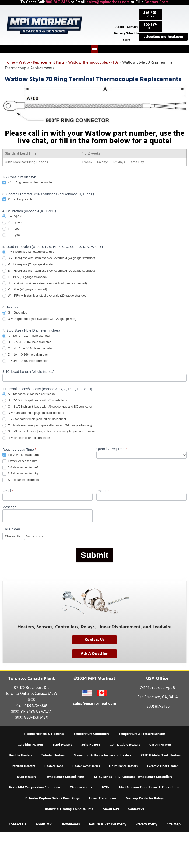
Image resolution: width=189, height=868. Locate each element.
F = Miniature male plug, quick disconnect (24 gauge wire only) (47, 426)
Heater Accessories (86, 766)
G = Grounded (15, 313)
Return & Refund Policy (108, 824)
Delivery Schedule (126, 33)
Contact (132, 27)
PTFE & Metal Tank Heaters (161, 755)
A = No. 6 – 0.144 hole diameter (26, 336)
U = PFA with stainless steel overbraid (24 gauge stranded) (45, 283)
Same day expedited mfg (22, 480)
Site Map (174, 824)
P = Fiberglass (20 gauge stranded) (29, 265)
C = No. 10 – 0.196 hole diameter (27, 348)
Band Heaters (62, 745)
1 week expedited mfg (20, 461)
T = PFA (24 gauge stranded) (24, 277)
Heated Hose (54, 766)
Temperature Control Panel (65, 777)
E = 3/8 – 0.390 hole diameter (25, 361)
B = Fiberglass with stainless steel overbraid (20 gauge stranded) (49, 271)
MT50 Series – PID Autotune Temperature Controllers (133, 777)
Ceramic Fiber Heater (162, 766)
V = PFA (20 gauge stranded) (25, 289)
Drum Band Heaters (123, 766)
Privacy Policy (146, 824)
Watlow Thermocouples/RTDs (93, 62)
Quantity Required (112, 449)
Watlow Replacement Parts (42, 62)
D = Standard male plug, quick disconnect (33, 413)
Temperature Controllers (91, 734)
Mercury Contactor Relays (145, 798)
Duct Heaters (26, 777)
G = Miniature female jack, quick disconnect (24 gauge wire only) (49, 432)
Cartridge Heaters (31, 745)
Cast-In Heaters (160, 745)
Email (8, 491)
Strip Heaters (91, 745)
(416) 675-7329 (35, 705)
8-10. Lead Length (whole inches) (28, 372)
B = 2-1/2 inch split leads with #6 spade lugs (35, 400)
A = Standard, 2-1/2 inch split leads (28, 394)
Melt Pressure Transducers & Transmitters (149, 788)
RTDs (106, 788)
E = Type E (12, 235)
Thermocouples (81, 788)
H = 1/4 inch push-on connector (26, 438)
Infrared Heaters (23, 766)
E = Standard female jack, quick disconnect (34, 419)
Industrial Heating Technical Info (69, 809)
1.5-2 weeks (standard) (21, 455)
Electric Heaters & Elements (44, 734)
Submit (95, 555)
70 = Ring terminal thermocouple (27, 182)
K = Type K (12, 223)
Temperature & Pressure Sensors (142, 734)
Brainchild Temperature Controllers (35, 788)
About (120, 27)
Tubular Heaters (53, 755)
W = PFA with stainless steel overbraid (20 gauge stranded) (45, 296)
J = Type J (12, 216)
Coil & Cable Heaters (125, 745)
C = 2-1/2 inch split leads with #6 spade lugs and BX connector (47, 407)
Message (9, 507)
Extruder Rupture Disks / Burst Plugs (52, 798)
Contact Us (136, 809)
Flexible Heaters (20, 755)
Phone (103, 491)
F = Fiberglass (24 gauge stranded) (29, 252)
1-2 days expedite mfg (20, 474)
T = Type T (12, 229)
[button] (95, 49)
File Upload (11, 529)
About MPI (111, 809)
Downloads (71, 824)
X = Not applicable (17, 199)
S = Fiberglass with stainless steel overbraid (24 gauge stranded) (49, 258)
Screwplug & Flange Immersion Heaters (103, 755)
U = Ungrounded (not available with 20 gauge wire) (39, 319)
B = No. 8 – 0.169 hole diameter (27, 342)
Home (10, 62)
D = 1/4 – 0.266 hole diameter (25, 355)
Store (127, 40)
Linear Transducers (103, 798)
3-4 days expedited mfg (21, 468)
